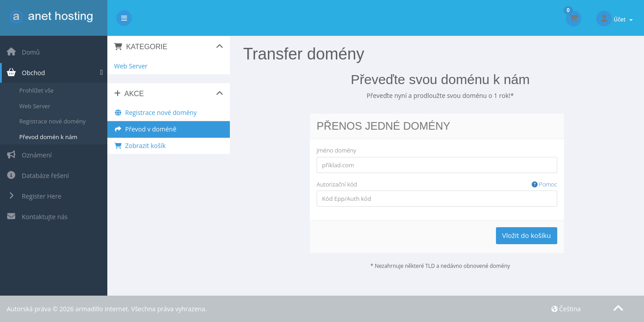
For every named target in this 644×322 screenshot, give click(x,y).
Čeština (566, 309)
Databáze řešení (38, 176)
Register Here (34, 196)
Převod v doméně (145, 129)
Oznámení (29, 155)
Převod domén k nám (48, 137)
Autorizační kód (437, 184)
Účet (623, 19)
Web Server (35, 106)
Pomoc (544, 184)
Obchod (26, 73)
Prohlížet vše (36, 90)
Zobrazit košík (140, 146)
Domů (23, 52)
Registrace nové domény (53, 121)
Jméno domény (336, 150)
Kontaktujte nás (37, 217)
